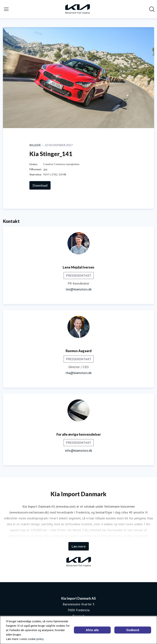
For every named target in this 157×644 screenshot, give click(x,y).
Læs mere (79, 546)
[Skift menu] (6, 9)
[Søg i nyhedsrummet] (152, 9)
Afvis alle (92, 630)
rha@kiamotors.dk (79, 373)
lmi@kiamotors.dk (79, 289)
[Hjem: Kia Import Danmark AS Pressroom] (77, 9)
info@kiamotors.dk (79, 450)
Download (40, 185)
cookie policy (36, 639)
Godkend (133, 630)
